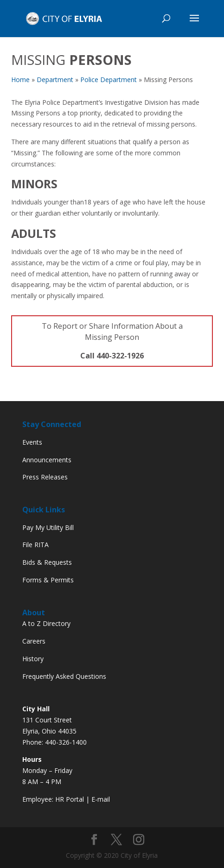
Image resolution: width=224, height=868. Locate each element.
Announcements (47, 460)
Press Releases (45, 477)
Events (32, 442)
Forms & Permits (48, 580)
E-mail (101, 799)
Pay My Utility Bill (48, 527)
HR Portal (70, 799)
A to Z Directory (46, 623)
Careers (34, 641)
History (33, 659)
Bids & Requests (47, 562)
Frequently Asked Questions (64, 676)
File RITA (35, 545)
